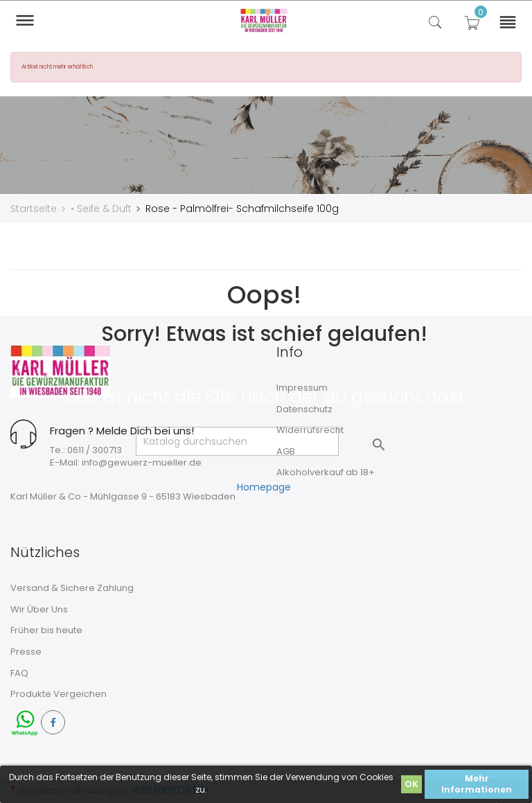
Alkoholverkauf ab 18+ (326, 471)
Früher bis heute (46, 630)
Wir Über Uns (39, 609)
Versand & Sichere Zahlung (72, 587)
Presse (26, 651)
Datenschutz (304, 408)
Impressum (302, 387)
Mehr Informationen (477, 784)
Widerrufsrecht (310, 429)
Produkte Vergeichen (59, 693)
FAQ (19, 672)
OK (411, 784)
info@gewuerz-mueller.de (142, 462)
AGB (286, 451)
